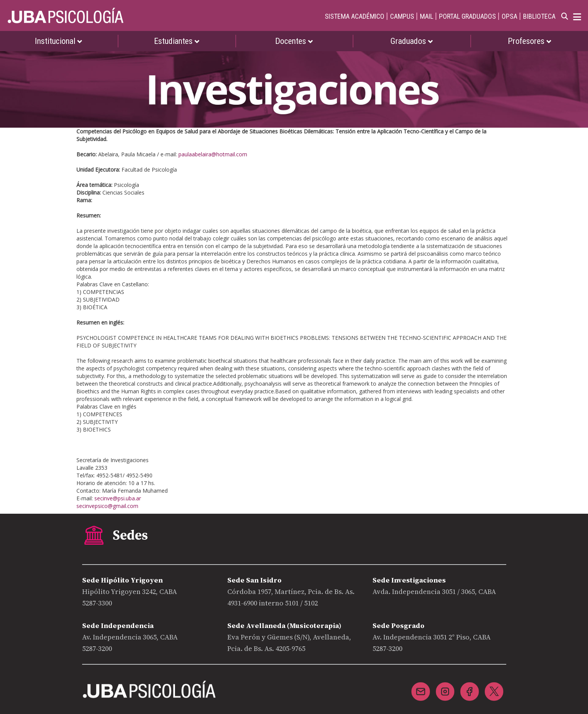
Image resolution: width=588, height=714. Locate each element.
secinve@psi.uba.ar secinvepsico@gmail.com (109, 502)
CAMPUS (402, 16)
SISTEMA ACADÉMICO (355, 16)
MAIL (427, 16)
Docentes (294, 41)
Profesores (530, 41)
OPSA (509, 16)
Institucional (59, 41)
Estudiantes (177, 41)
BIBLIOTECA (539, 16)
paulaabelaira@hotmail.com (213, 154)
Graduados (412, 41)
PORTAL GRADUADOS (467, 16)
